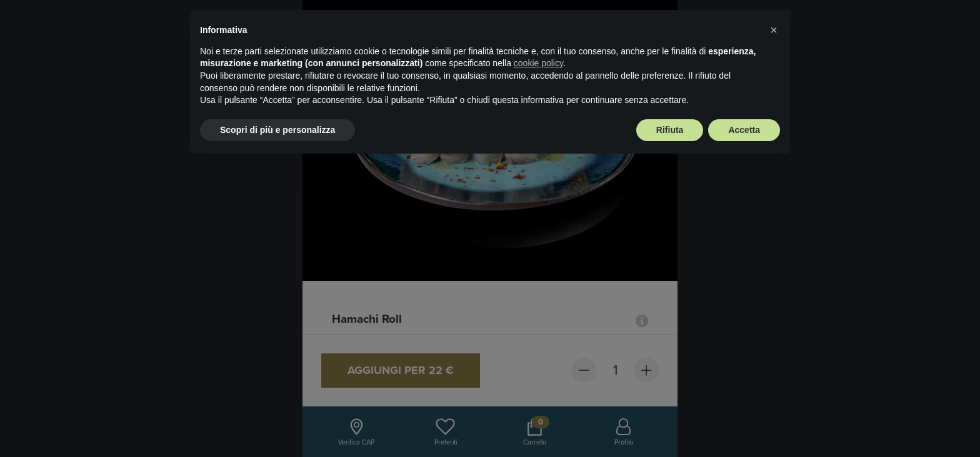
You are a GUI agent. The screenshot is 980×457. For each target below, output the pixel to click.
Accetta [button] (744, 130)
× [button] (774, 30)
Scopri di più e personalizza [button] (277, 130)
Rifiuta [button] (670, 130)
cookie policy (538, 63)
